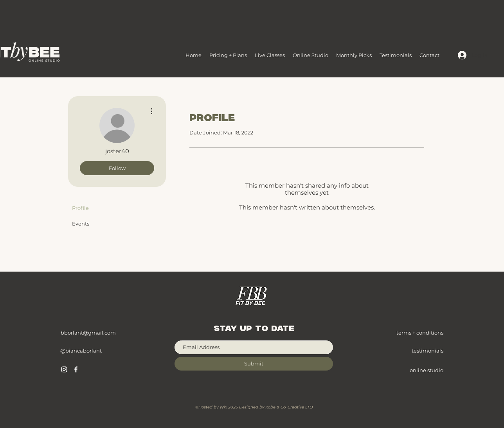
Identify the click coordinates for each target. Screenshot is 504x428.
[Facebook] (76, 369)
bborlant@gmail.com (88, 333)
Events (81, 224)
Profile (80, 208)
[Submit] (254, 364)
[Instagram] (64, 369)
